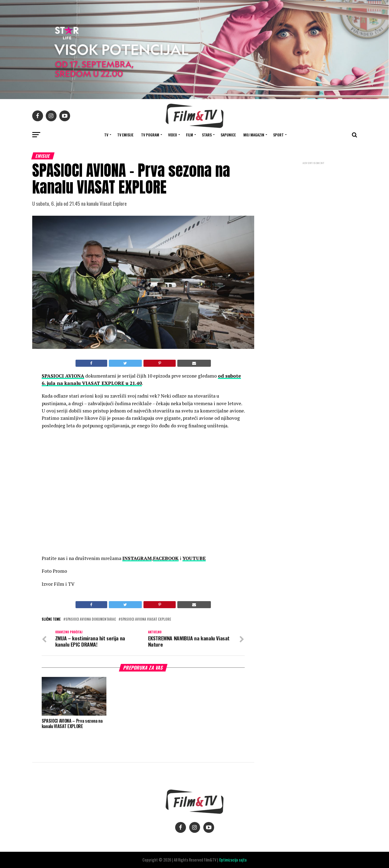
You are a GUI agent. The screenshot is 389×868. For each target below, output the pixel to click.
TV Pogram (150, 135)
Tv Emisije (125, 135)
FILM (189, 135)
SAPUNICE (228, 135)
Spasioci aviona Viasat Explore (146, 619)
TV (106, 135)
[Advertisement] (314, 202)
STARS (207, 135)
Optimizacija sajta (233, 860)
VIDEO (173, 135)
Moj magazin (254, 135)
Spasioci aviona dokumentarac (91, 619)
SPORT (278, 135)
